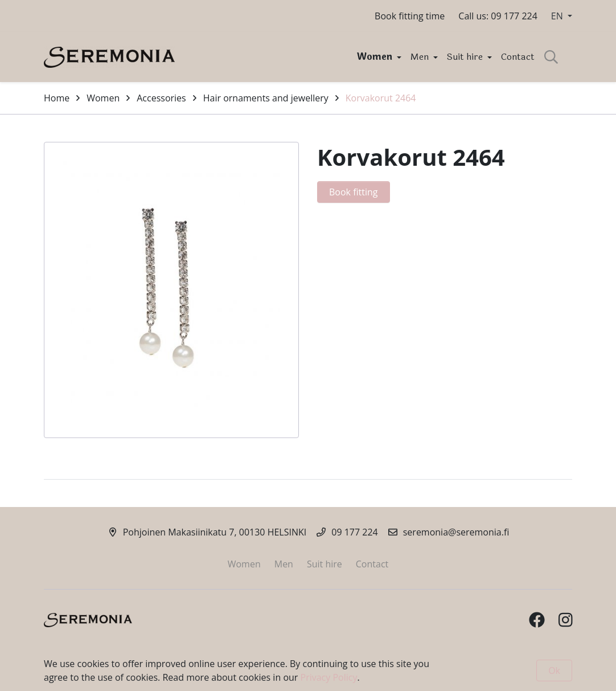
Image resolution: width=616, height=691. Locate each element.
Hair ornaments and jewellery (266, 98)
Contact (518, 57)
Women (376, 57)
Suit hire (466, 57)
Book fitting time (410, 16)
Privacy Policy (329, 677)
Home (57, 98)
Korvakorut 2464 (381, 98)
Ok (554, 670)
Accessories (161, 98)
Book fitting (354, 192)
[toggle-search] (551, 57)
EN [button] (558, 16)
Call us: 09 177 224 (498, 16)
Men (421, 57)
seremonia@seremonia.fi (456, 532)
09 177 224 (355, 532)
